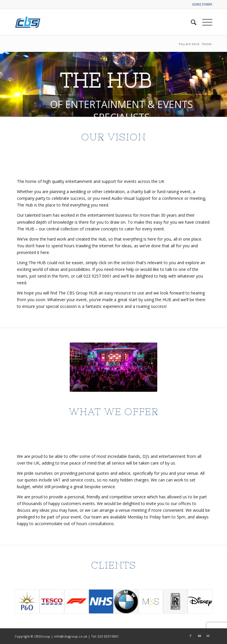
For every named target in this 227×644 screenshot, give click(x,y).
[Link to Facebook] (191, 636)
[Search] (191, 22)
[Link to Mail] (208, 636)
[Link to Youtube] (199, 636)
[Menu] (204, 22)
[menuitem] (191, 22)
